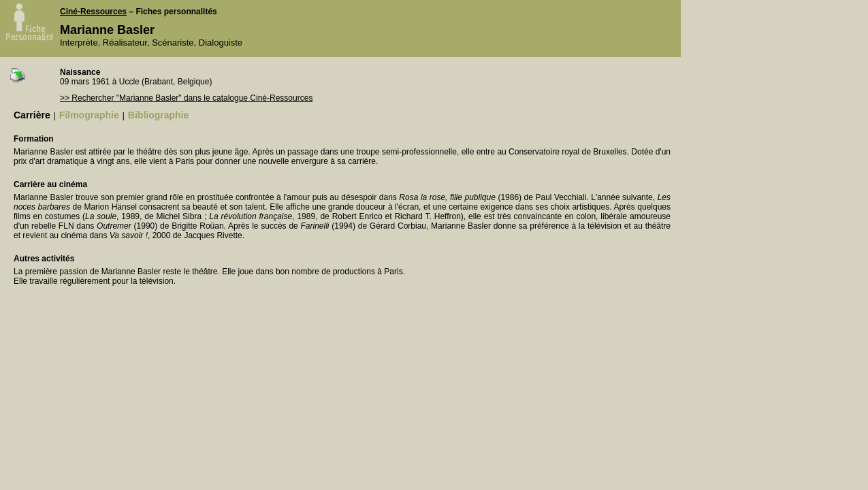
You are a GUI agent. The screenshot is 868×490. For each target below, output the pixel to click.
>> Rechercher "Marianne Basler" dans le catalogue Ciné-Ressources (186, 98)
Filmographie (89, 115)
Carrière (32, 115)
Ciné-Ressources (93, 12)
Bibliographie (158, 115)
